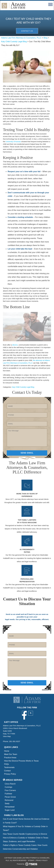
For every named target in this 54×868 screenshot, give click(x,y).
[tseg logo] (27, 864)
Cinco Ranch (10, 784)
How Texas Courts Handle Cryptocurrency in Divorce (25, 834)
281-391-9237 (15, 741)
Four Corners (10, 790)
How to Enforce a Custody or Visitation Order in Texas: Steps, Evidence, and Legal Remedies (26, 840)
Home (7, 751)
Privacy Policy (10, 774)
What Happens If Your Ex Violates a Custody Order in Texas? (25, 828)
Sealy (7, 803)
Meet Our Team (11, 754)
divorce (15, 345)
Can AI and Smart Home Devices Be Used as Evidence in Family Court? (26, 821)
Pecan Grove (10, 797)
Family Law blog (14, 815)
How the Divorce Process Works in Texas (21, 761)
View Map (7, 736)
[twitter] (31, 713)
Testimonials (9, 767)
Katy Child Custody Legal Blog (23, 387)
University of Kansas (13, 142)
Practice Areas (10, 758)
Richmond (9, 800)
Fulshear (8, 794)
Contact (7, 771)
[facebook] (24, 713)
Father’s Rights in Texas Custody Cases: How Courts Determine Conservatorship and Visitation (25, 847)
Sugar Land (10, 810)
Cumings (8, 787)
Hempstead (10, 807)
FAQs (6, 764)
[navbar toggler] (50, 4)
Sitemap (31, 861)
